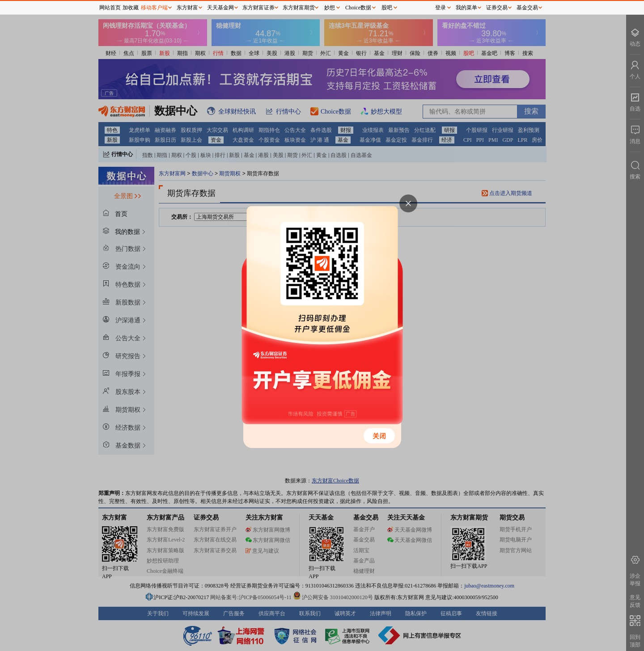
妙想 (330, 8)
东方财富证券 (258, 8)
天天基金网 (220, 8)
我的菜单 (466, 8)
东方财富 (187, 8)
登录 (441, 8)
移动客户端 (154, 8)
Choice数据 (358, 8)
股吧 (387, 8)
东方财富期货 (299, 8)
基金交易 (527, 8)
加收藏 (131, 8)
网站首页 (110, 8)
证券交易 (497, 8)
